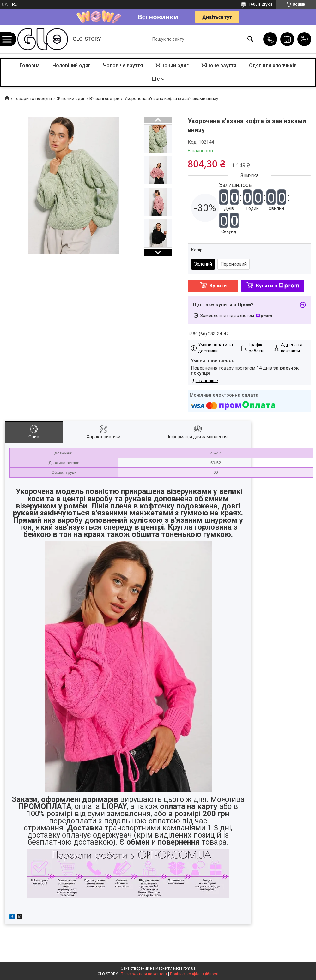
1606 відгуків (261, 4)
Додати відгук (304, 39)
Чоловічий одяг (71, 66)
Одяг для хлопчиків (273, 66)
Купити (218, 286)
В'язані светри (104, 99)
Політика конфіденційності (194, 974)
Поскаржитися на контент (144, 974)
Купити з (278, 286)
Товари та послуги (33, 99)
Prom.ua (188, 968)
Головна (30, 66)
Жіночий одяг (172, 66)
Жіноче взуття (219, 66)
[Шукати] (250, 39)
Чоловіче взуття (123, 66)
